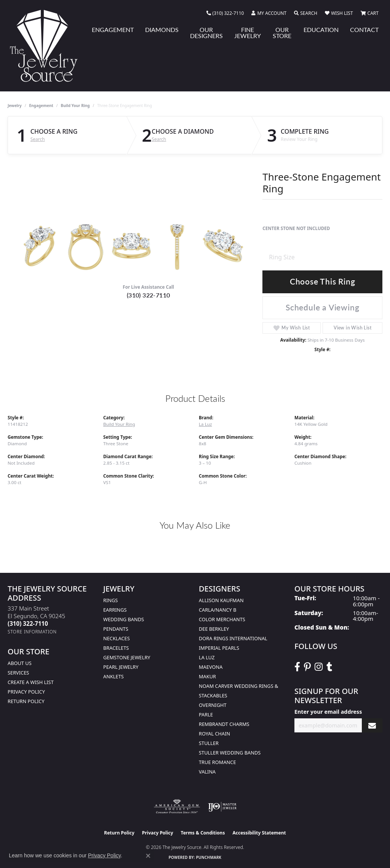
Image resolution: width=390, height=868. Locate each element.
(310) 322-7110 (149, 295)
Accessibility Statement (259, 833)
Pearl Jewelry (121, 667)
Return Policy (26, 701)
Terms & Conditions (203, 833)
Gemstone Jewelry (127, 657)
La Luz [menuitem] (207, 657)
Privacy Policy (26, 692)
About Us (20, 663)
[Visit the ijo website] (222, 807)
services (18, 673)
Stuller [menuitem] (209, 743)
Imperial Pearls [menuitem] (219, 648)
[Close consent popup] (148, 856)
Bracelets (116, 648)
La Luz (205, 424)
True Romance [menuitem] (217, 762)
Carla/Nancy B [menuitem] (217, 610)
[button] (269, 13)
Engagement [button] (113, 30)
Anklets (113, 676)
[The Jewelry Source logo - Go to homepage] (47, 46)
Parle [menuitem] (206, 715)
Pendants (116, 629)
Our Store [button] (282, 33)
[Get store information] (32, 632)
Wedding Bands (124, 619)
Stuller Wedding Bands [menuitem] (230, 753)
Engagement (41, 106)
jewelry (15, 106)
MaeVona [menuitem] (211, 667)
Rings (110, 600)
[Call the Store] (28, 623)
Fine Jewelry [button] (248, 33)
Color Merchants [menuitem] (222, 619)
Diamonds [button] (162, 30)
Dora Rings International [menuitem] (233, 638)
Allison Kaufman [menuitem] (221, 600)
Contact (364, 30)
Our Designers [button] (206, 33)
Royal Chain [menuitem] (214, 734)
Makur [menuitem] (207, 676)
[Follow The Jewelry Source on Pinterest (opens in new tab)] (307, 667)
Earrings (115, 610)
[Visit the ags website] (177, 807)
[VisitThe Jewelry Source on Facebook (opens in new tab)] (297, 667)
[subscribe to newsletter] (372, 725)
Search (38, 139)
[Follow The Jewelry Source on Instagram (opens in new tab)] (319, 667)
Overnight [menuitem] (213, 705)
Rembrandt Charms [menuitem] (224, 724)
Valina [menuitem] (207, 772)
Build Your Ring (75, 106)
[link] (225, 13)
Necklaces (117, 638)
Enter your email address (328, 712)
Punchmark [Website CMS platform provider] (209, 857)
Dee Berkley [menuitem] (214, 629)
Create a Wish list (31, 682)
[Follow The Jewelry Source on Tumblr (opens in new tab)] (329, 667)
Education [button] (321, 30)
